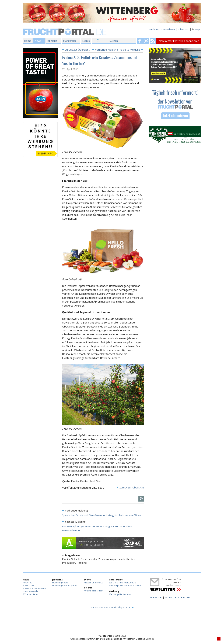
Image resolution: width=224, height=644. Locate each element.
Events (86, 41)
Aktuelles (27, 583)
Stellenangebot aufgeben (65, 586)
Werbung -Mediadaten (120, 594)
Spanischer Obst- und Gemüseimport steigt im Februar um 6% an (101, 515)
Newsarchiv (29, 586)
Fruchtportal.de (65, 32)
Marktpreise (70, 41)
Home (28, 41)
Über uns (184, 29)
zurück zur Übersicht (77, 50)
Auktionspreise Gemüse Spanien (125, 586)
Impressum (156, 597)
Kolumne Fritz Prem (94, 591)
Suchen (114, 41)
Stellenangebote (60, 583)
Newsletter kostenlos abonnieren (179, 41)
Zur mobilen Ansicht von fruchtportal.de (111, 607)
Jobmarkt (52, 41)
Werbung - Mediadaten (162, 29)
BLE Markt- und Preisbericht (122, 583)
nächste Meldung (130, 50)
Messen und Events (93, 583)
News (38, 41)
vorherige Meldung (107, 50)
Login (198, 29)
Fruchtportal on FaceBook (140, 41)
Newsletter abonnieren (34, 589)
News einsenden (31, 591)
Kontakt (186, 597)
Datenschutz (172, 597)
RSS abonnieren (31, 594)
